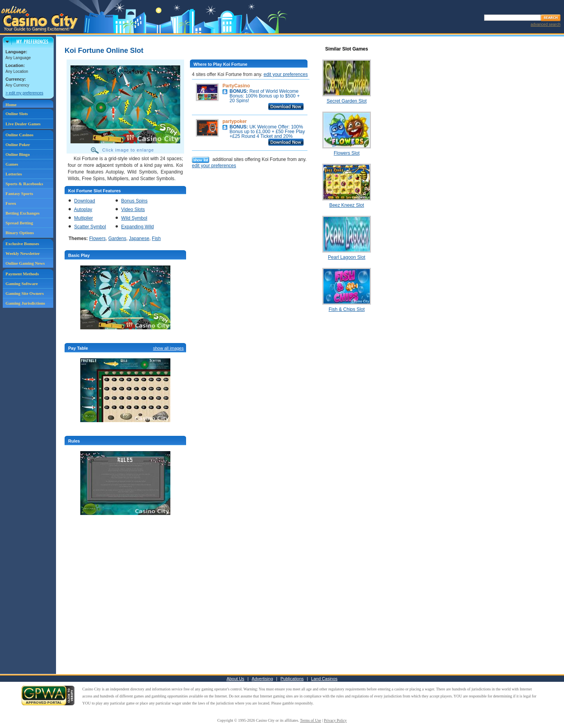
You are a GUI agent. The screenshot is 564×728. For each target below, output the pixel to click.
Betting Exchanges (23, 213)
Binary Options (20, 233)
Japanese (139, 238)
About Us (235, 679)
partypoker (235, 121)
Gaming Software (22, 284)
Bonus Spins (134, 201)
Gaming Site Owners (25, 293)
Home (11, 105)
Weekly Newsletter (23, 253)
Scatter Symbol (90, 227)
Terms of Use (311, 720)
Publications (292, 679)
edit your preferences (286, 74)
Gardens (117, 238)
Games (12, 164)
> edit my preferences (24, 93)
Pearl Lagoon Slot (346, 257)
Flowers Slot (347, 153)
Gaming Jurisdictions (25, 303)
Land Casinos (324, 679)
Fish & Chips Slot (347, 309)
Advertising (262, 679)
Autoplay (83, 210)
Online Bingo (18, 154)
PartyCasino (236, 86)
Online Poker (18, 145)
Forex (11, 203)
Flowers (98, 238)
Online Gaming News (25, 263)
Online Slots (17, 114)
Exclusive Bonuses (22, 244)
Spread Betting (19, 223)
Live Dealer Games (23, 124)
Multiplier (83, 218)
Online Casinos (19, 135)
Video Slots (133, 210)
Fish (156, 238)
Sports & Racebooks (24, 184)
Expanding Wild (137, 227)
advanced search (546, 24)
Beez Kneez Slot (347, 205)
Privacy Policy (335, 720)
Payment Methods (22, 274)
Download (84, 201)
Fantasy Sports (19, 193)
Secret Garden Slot (347, 101)
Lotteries (14, 174)
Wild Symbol (134, 218)
